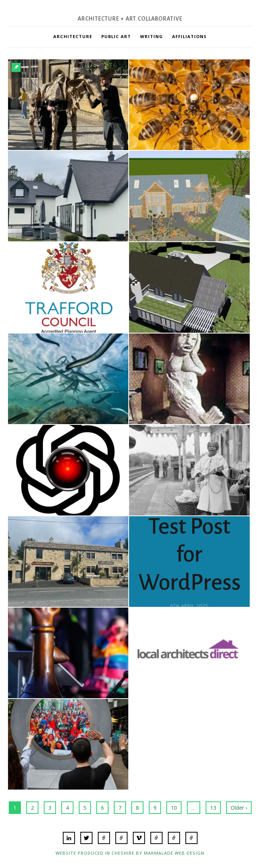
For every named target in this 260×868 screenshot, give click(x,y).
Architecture (73, 36)
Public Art (116, 36)
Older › (239, 808)
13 (213, 808)
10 (174, 808)
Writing (152, 36)
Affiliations (189, 36)
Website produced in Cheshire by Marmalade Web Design (130, 853)
